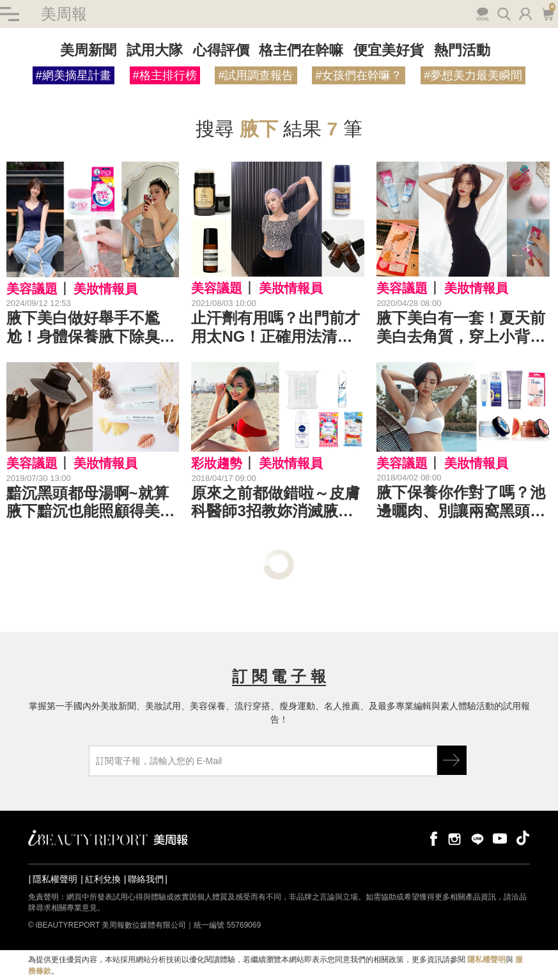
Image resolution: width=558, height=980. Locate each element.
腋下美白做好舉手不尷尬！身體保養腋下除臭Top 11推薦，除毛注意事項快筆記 (92, 328)
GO (452, 760)
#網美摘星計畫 (74, 75)
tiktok (523, 838)
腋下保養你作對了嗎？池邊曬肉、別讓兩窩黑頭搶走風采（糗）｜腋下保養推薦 (461, 502)
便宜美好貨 (389, 50)
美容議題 (32, 289)
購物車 (547, 13)
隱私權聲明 (55, 879)
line (477, 838)
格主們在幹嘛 (301, 50)
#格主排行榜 (165, 75)
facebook (431, 838)
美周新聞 (88, 50)
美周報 (64, 14)
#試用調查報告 (256, 75)
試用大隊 (155, 50)
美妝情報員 (105, 289)
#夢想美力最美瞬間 (473, 75)
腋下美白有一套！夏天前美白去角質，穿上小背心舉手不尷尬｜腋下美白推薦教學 (461, 328)
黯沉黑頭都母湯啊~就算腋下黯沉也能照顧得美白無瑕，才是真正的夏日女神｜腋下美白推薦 (91, 503)
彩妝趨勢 (217, 463)
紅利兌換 (103, 879)
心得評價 (221, 50)
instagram (454, 838)
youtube (500, 838)
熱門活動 (462, 50)
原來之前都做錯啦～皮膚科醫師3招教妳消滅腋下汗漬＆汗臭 (275, 503)
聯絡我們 (146, 879)
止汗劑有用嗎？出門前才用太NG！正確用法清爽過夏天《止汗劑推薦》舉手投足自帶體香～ (275, 328)
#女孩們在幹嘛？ (359, 75)
